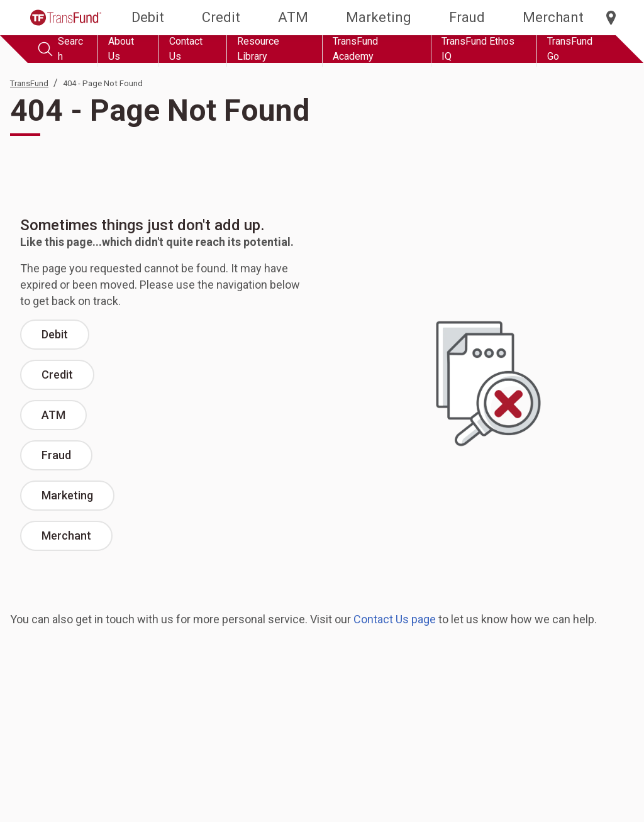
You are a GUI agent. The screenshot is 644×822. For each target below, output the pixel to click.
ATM (293, 17)
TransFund (29, 83)
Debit (148, 17)
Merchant (553, 17)
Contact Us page (395, 619)
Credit (221, 17)
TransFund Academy (355, 49)
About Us (121, 49)
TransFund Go (570, 49)
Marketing (379, 17)
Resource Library (258, 49)
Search (60, 49)
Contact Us (186, 49)
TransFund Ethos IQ (478, 49)
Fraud (467, 17)
